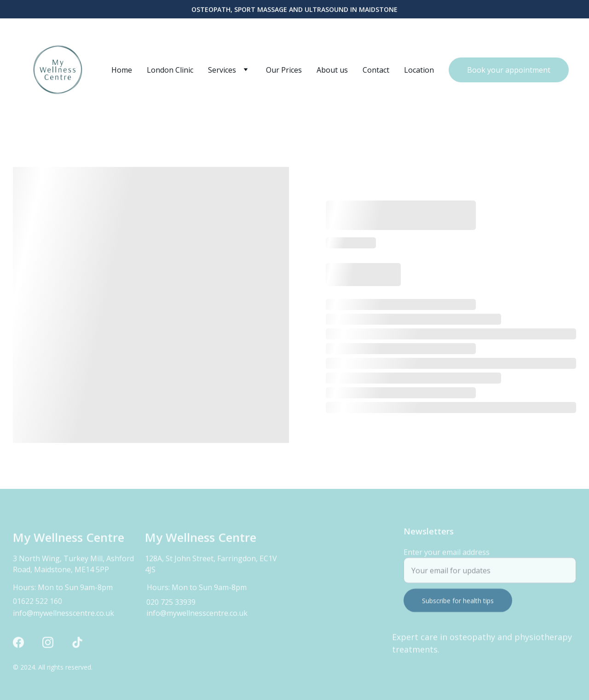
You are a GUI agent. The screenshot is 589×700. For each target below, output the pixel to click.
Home (122, 70)
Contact (376, 70)
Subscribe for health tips (458, 605)
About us (332, 70)
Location (419, 70)
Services (222, 70)
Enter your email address (447, 557)
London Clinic (170, 70)
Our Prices (284, 70)
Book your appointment (509, 70)
